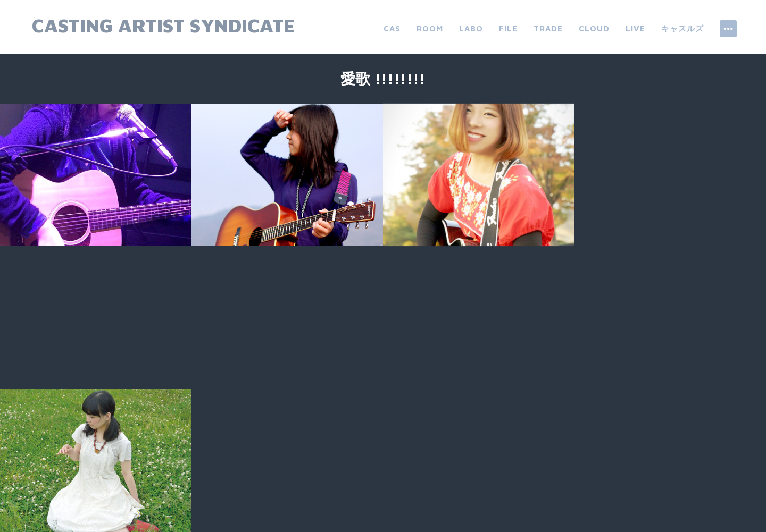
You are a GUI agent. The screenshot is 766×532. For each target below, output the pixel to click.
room (430, 28)
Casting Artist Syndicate (163, 25)
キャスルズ (682, 28)
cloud (594, 28)
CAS (392, 28)
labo (471, 28)
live (635, 28)
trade (548, 28)
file (508, 28)
